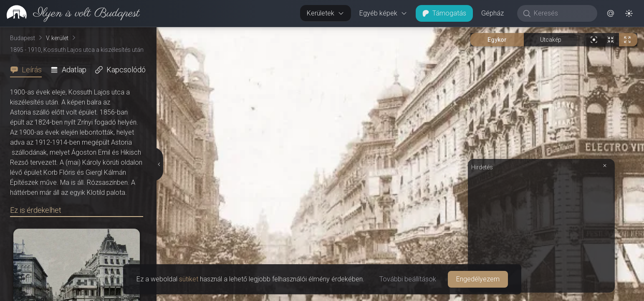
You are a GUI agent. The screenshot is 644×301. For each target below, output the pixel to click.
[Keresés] (562, 13)
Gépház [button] (492, 13)
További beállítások (408, 279)
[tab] (28, 70)
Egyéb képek (383, 13)
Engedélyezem (478, 279)
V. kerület (57, 38)
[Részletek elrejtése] (158, 164)
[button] (611, 13)
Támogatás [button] (444, 13)
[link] (70, 13)
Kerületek (326, 13)
